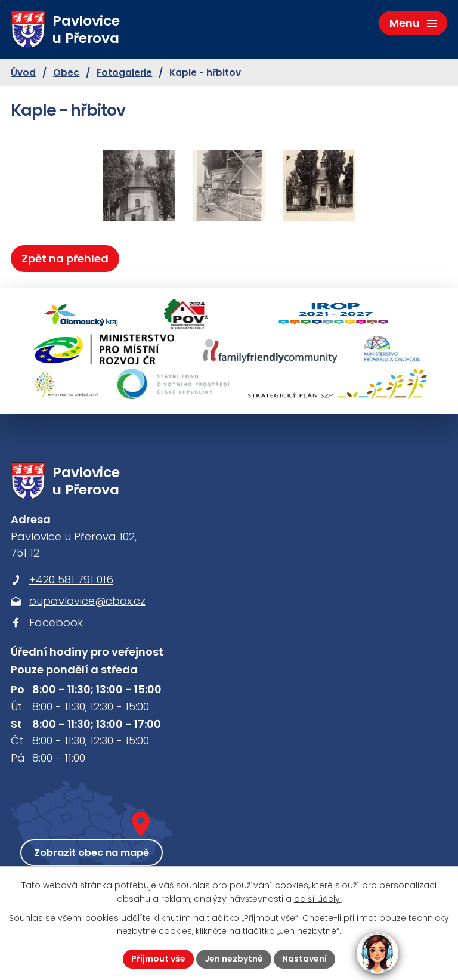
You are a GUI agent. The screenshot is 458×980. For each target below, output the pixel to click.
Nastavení (304, 959)
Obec (66, 72)
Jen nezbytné (234, 959)
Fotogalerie (124, 72)
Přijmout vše (158, 959)
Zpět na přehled (65, 259)
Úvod (23, 72)
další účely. (318, 899)
